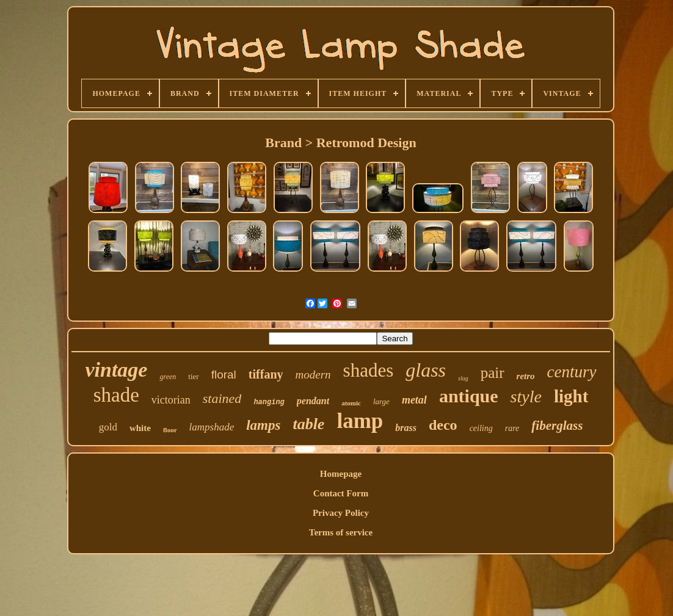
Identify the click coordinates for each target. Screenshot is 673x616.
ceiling (481, 428)
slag (463, 378)
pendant (313, 401)
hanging (269, 402)
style (526, 397)
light (571, 396)
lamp (360, 421)
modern (313, 375)
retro (526, 376)
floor (170, 430)
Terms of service (341, 532)
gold (108, 427)
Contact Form (341, 493)
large (381, 401)
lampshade (212, 427)
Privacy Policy (341, 513)
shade (116, 395)
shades (369, 370)
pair (493, 373)
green (168, 377)
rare (512, 428)
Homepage (341, 474)
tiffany (266, 374)
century (572, 372)
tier (193, 376)
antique (469, 396)
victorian (171, 400)
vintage (116, 370)
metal (414, 400)
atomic (351, 403)
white (140, 428)
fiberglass (557, 426)
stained (222, 398)
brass (406, 428)
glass (426, 370)
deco (443, 425)
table (308, 424)
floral (224, 375)
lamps (263, 425)
